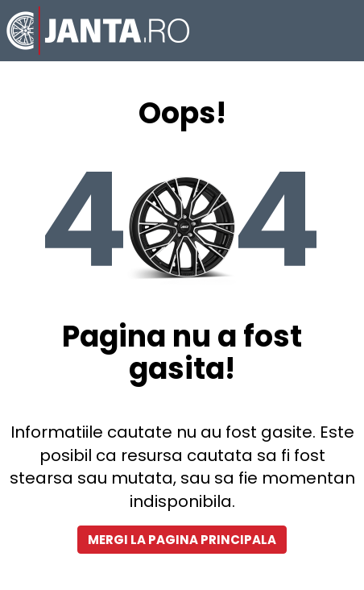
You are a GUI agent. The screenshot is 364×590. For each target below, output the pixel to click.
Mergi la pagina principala (182, 540)
